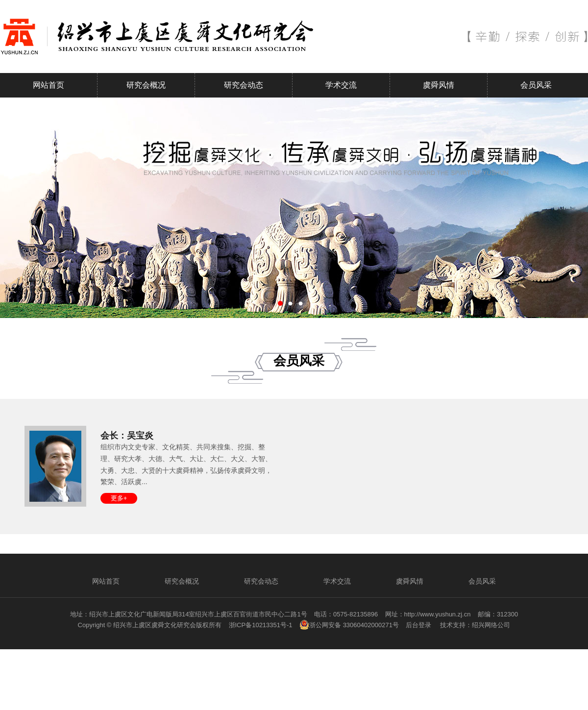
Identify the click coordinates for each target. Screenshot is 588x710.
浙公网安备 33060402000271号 (349, 625)
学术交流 (341, 85)
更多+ (119, 498)
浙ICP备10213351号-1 (261, 625)
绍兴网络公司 (491, 625)
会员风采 (536, 85)
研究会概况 (146, 85)
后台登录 (418, 625)
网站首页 (49, 85)
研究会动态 (244, 85)
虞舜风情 (439, 85)
